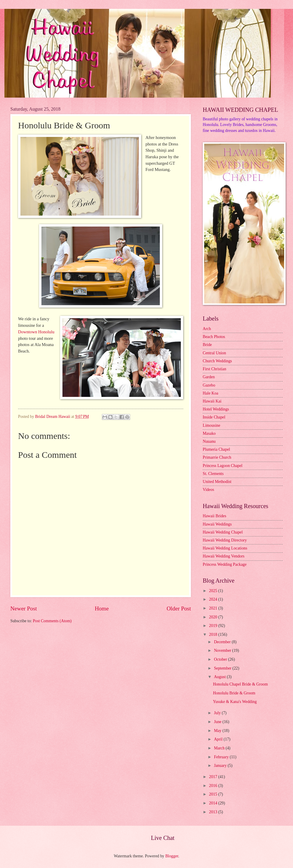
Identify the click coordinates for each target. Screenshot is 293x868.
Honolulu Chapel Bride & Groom (240, 684)
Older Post (179, 608)
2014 (214, 803)
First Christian (214, 369)
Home (102, 608)
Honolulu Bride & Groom (234, 693)
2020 (214, 617)
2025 (214, 591)
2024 (214, 599)
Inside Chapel (214, 417)
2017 (214, 777)
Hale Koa (210, 393)
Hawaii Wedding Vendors (224, 556)
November (223, 650)
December (223, 642)
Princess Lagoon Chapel (223, 466)
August (220, 677)
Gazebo (209, 385)
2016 (214, 786)
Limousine (211, 425)
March (220, 748)
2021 (214, 608)
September (223, 668)
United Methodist (217, 482)
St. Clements (213, 474)
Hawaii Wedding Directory (225, 540)
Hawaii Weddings (217, 524)
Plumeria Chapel (216, 449)
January (221, 766)
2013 (214, 812)
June (218, 722)
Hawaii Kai (212, 401)
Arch (207, 329)
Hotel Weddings (216, 409)
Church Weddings (217, 361)
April (219, 739)
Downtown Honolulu (36, 332)
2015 (214, 794)
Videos (208, 490)
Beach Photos (214, 337)
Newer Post (24, 608)
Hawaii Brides (214, 516)
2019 (214, 626)
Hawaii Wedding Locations (225, 548)
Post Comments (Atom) (52, 621)
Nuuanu (209, 441)
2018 (214, 635)
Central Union (214, 353)
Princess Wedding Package (225, 564)
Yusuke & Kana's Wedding (235, 702)
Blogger (172, 856)
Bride (207, 345)
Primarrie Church (217, 457)
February (222, 757)
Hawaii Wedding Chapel (223, 532)
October (221, 659)
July (218, 713)
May (218, 731)
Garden (209, 377)
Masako (209, 433)
